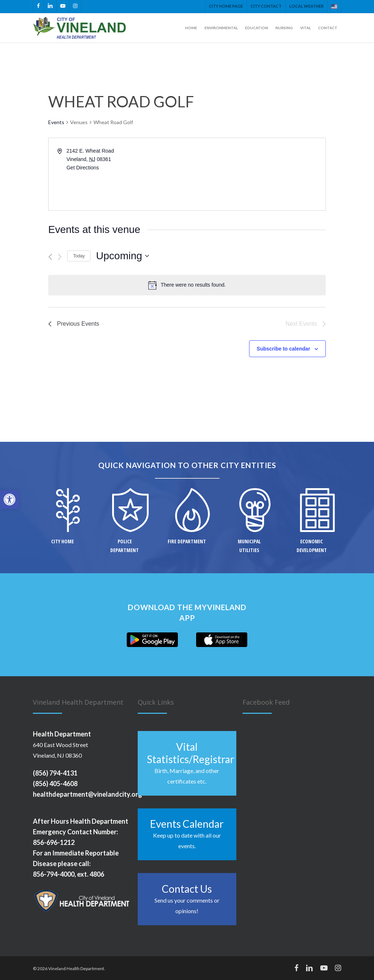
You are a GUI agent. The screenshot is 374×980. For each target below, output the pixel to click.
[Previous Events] (50, 257)
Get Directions (83, 168)
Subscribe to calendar (283, 349)
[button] (9, 499)
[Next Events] (60, 257)
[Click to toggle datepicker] (123, 256)
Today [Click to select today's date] (79, 256)
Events (56, 122)
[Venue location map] (256, 174)
